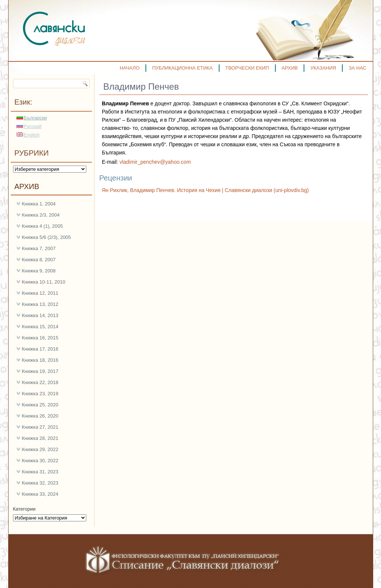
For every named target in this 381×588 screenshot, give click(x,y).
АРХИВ (290, 68)
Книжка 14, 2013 (40, 315)
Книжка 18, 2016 (40, 360)
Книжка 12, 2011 (40, 293)
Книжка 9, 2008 (39, 271)
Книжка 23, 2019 (40, 394)
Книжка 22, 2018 (40, 382)
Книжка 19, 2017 (40, 371)
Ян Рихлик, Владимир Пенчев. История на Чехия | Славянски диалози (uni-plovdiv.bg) (205, 190)
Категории (24, 509)
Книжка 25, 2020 (40, 405)
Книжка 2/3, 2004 (41, 215)
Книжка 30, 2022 (40, 461)
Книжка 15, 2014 (40, 327)
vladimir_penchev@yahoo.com (155, 162)
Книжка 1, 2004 (39, 204)
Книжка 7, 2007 (39, 248)
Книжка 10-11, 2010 (44, 282)
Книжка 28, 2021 (40, 438)
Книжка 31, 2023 (40, 472)
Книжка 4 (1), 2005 (42, 226)
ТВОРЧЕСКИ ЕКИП (247, 68)
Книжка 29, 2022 (40, 449)
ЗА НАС (357, 68)
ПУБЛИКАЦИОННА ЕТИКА (183, 68)
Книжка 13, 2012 (40, 304)
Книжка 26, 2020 (40, 416)
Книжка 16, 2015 (40, 338)
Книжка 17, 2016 (40, 349)
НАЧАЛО (130, 68)
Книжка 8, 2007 (39, 260)
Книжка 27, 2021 (40, 427)
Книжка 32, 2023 (40, 483)
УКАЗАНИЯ (323, 68)
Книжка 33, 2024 (40, 494)
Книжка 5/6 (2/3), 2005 (47, 237)
